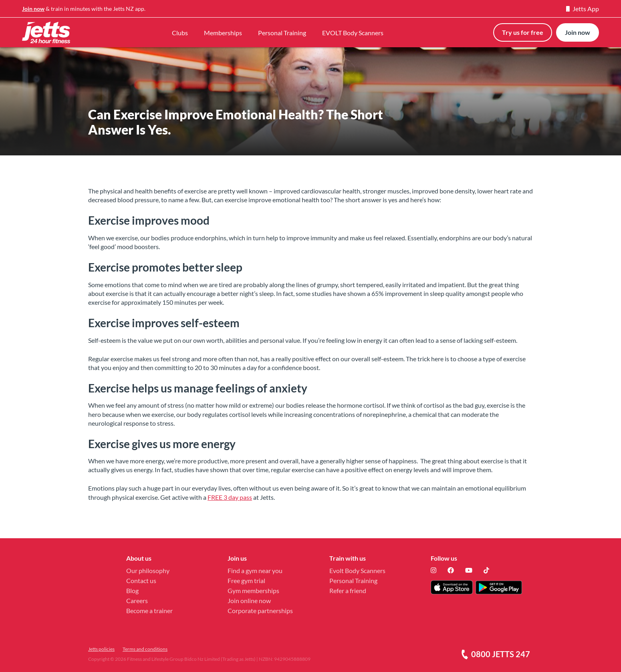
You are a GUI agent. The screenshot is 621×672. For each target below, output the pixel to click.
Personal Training (282, 33)
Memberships (223, 33)
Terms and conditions (145, 649)
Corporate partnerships (260, 611)
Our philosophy (148, 570)
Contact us (141, 580)
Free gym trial (246, 580)
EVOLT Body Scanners (353, 33)
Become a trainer (149, 611)
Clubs (180, 33)
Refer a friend (348, 591)
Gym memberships (253, 591)
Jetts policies (101, 649)
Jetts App (583, 9)
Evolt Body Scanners (357, 570)
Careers (137, 601)
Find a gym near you (255, 570)
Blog (132, 591)
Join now (33, 9)
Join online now (249, 601)
